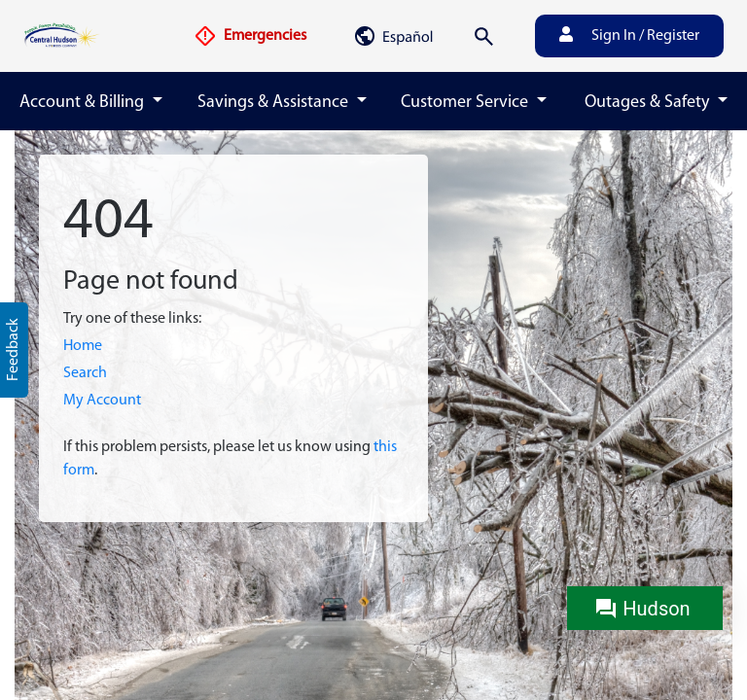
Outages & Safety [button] (649, 103)
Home (83, 346)
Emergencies (250, 36)
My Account (102, 401)
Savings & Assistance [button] (275, 103)
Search (85, 373)
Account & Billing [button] (84, 103)
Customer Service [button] (466, 103)
